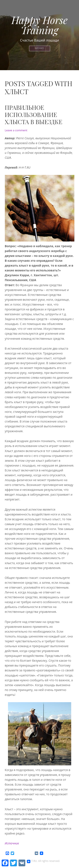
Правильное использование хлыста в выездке (34, 114)
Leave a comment (16, 130)
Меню (40, 48)
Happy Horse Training (40, 25)
